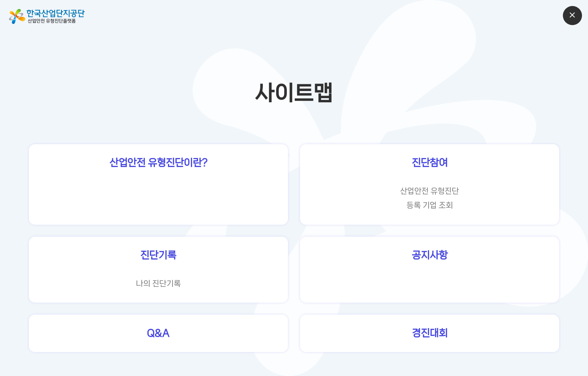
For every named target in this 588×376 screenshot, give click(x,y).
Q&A (158, 333)
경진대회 (430, 333)
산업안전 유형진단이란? (158, 163)
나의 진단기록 (158, 283)
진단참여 (430, 163)
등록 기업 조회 (430, 205)
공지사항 (430, 255)
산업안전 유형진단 (430, 191)
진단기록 (158, 255)
